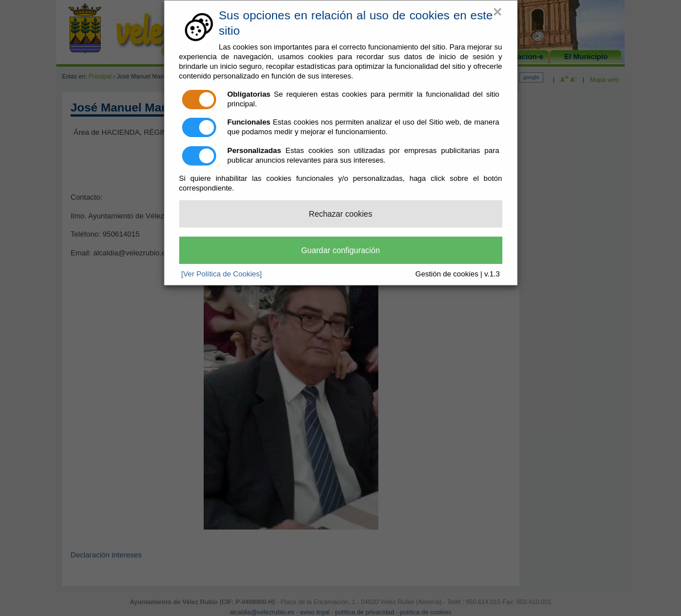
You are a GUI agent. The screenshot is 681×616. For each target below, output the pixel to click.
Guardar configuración (340, 250)
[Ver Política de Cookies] (222, 274)
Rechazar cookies (340, 214)
